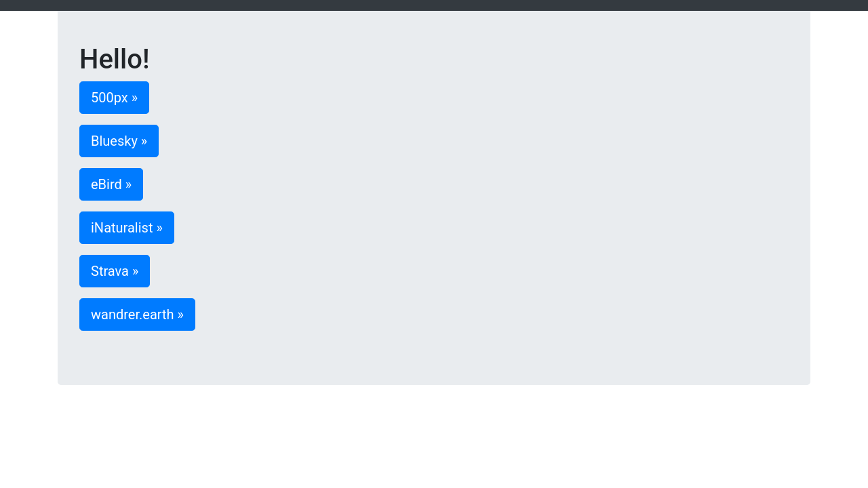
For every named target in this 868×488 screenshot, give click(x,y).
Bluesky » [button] (119, 141)
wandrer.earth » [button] (137, 314)
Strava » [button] (115, 271)
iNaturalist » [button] (127, 228)
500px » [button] (114, 98)
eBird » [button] (111, 184)
